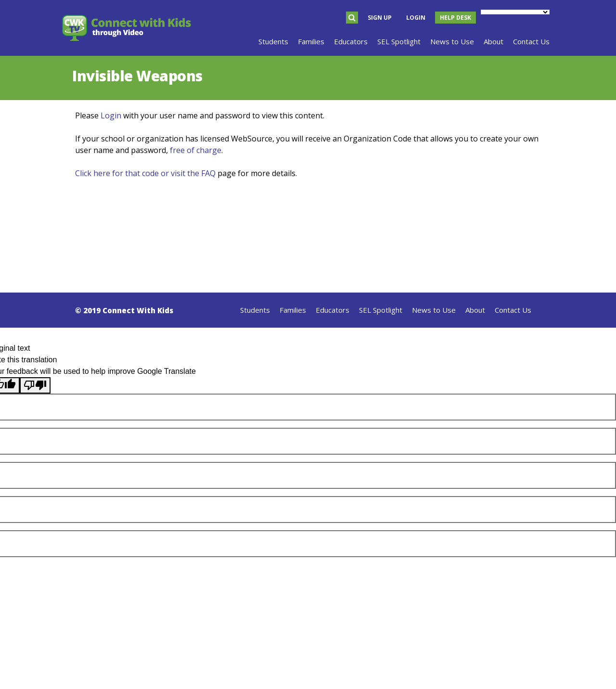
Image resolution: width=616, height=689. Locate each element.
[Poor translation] (35, 385)
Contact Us (513, 310)
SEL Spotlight (381, 310)
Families (293, 310)
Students (255, 310)
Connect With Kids (138, 310)
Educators (333, 310)
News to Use (434, 310)
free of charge (196, 150)
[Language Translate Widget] (515, 12)
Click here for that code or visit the (138, 173)
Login (416, 18)
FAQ (208, 173)
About (475, 310)
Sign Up (380, 18)
